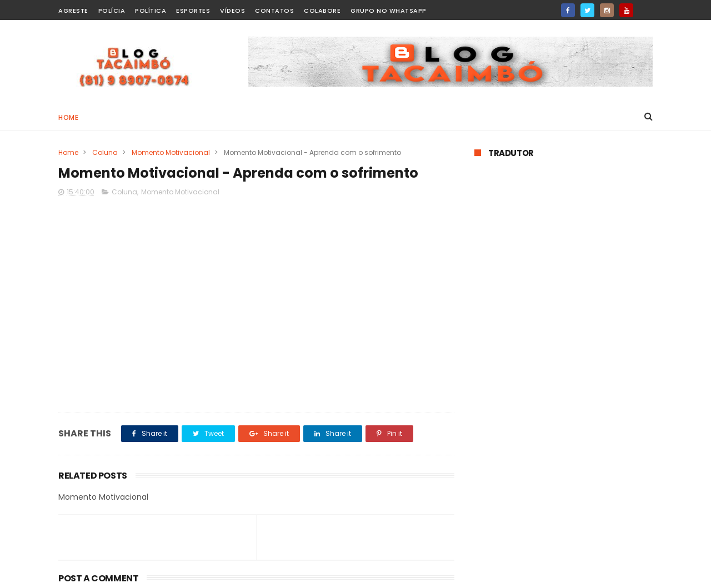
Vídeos (232, 11)
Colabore (322, 11)
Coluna (105, 152)
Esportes (193, 11)
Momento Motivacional (171, 152)
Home (68, 117)
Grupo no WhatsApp (389, 11)
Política (151, 11)
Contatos (274, 11)
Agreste (73, 11)
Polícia (112, 11)
